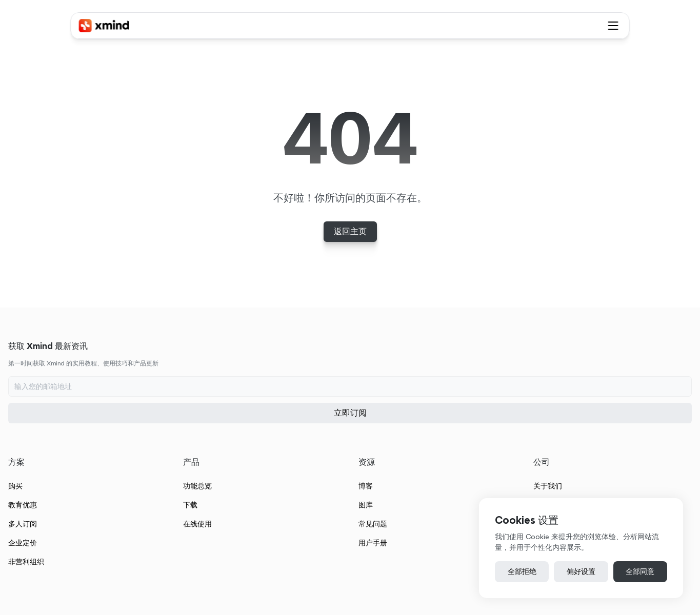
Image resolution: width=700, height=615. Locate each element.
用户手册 (532, 488)
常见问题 (532, 469)
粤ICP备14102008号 (391, 577)
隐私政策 (211, 577)
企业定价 (250, 488)
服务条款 (170, 577)
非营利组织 (254, 507)
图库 (525, 450)
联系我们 (669, 450)
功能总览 (395, 432)
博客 (525, 432)
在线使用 (395, 469)
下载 (388, 450)
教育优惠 (250, 450)
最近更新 (669, 488)
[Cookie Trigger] (458, 578)
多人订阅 (250, 469)
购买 (243, 432)
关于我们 (669, 432)
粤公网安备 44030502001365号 (297, 577)
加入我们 (669, 469)
